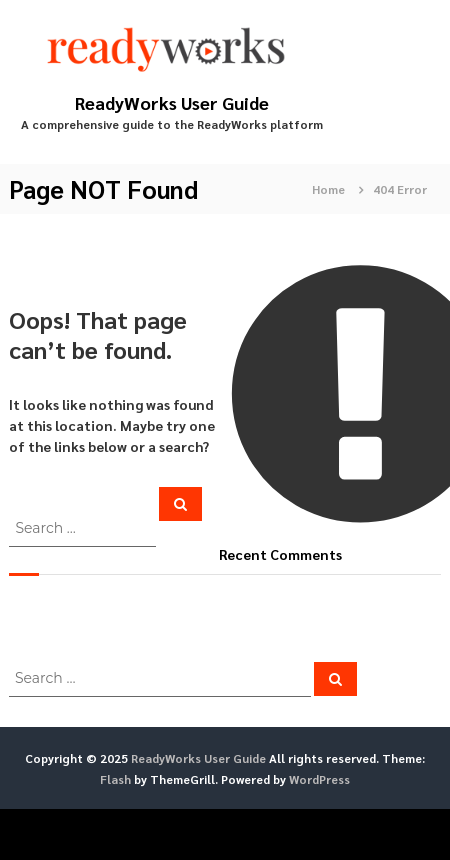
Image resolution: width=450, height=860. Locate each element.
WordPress (319, 779)
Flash (115, 779)
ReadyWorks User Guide (172, 102)
